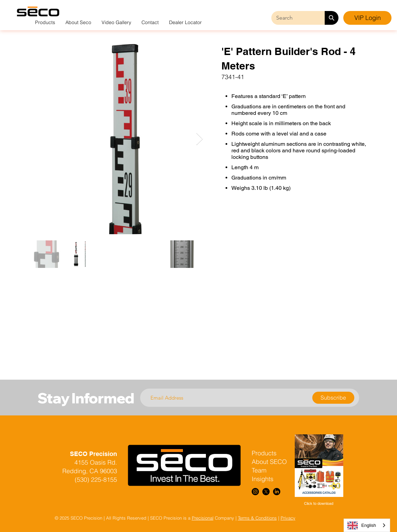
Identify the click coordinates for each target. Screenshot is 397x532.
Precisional (203, 518)
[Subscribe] (333, 398)
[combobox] (367, 525)
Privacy (288, 518)
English (362, 525)
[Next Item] (200, 139)
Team (259, 470)
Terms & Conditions (257, 518)
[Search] (332, 18)
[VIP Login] (367, 18)
